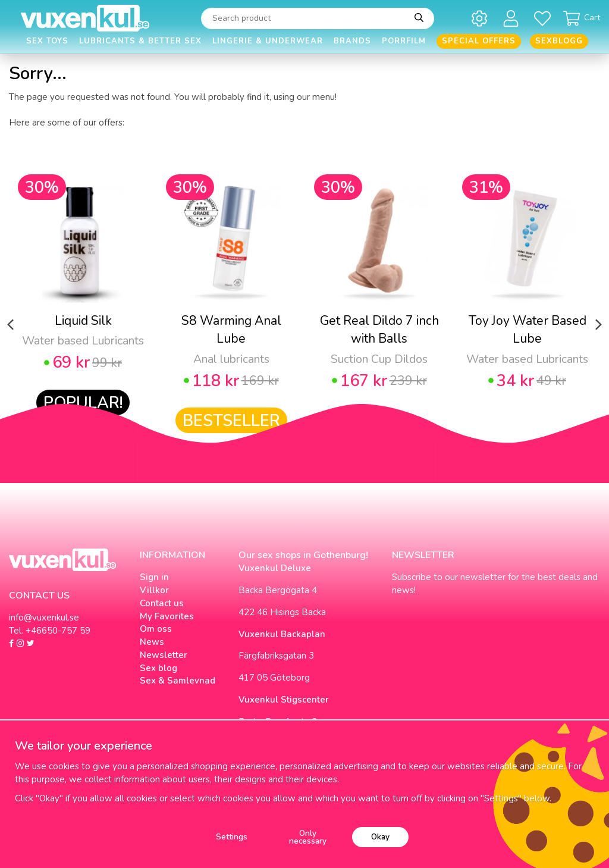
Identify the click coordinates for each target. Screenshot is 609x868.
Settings (232, 837)
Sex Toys (47, 41)
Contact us (162, 603)
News (152, 642)
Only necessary (308, 837)
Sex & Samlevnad (178, 681)
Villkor (154, 590)
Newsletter (164, 655)
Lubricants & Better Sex (140, 41)
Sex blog (158, 668)
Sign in (154, 577)
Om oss (156, 629)
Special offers (479, 41)
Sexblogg (559, 41)
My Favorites (167, 616)
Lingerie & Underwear (268, 41)
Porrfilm (404, 41)
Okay (380, 837)
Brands (352, 41)
